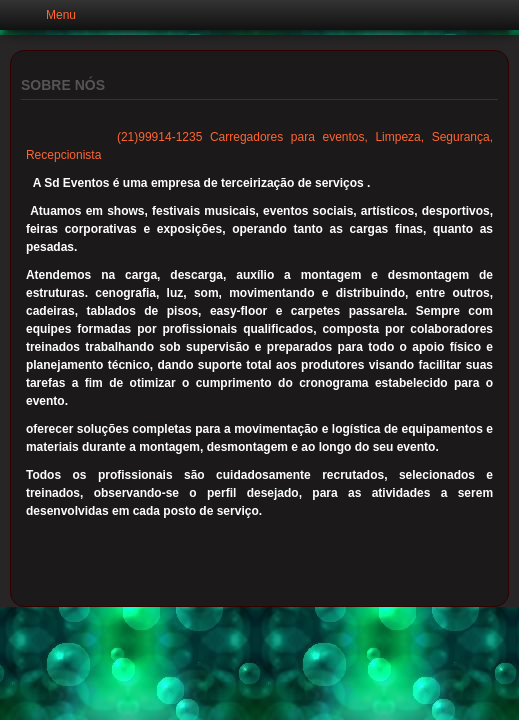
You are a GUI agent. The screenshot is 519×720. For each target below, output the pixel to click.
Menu (61, 15)
